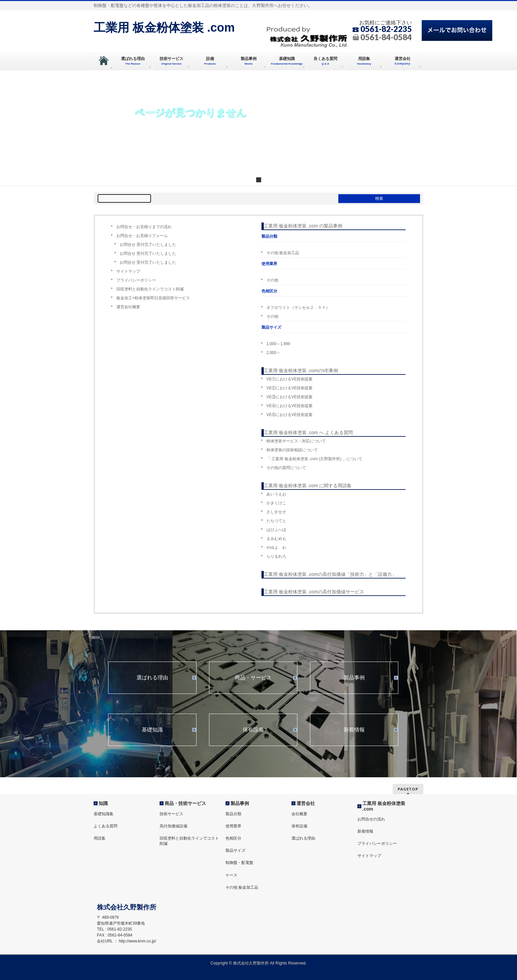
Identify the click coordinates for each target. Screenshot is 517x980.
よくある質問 (106, 826)
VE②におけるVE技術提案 (289, 388)
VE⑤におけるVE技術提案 (289, 415)
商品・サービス (253, 678)
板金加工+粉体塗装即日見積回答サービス (153, 298)
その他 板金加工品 (283, 253)
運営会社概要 (128, 307)
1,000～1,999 (278, 344)
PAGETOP (408, 789)
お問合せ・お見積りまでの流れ (144, 227)
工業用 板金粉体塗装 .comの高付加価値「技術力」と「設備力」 (330, 574)
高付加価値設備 (173, 826)
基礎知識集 (104, 814)
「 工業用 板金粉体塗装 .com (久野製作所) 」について (314, 459)
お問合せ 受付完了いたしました (148, 245)
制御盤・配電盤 (239, 863)
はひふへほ (276, 530)
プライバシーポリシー (136, 280)
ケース (231, 875)
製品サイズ (235, 850)
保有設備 (253, 730)
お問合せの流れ (371, 819)
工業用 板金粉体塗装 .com (164, 28)
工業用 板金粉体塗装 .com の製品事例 (303, 226)
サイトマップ (128, 271)
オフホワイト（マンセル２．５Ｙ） (298, 308)
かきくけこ (276, 503)
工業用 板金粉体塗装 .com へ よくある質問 (308, 432)
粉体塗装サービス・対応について (296, 441)
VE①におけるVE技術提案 (289, 379)
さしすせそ (276, 512)
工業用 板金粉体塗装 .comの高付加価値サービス (314, 592)
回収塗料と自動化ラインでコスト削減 (150, 289)
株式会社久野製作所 (251, 963)
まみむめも (276, 539)
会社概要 (299, 814)
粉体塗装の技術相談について (292, 450)
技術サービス (171, 814)
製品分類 (233, 814)
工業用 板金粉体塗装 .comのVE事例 (301, 371)
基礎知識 (152, 730)
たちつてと (276, 521)
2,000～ (273, 353)
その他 (272, 280)
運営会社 (306, 803)
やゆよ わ (276, 548)
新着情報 (354, 730)
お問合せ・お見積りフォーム (142, 236)
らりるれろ (276, 556)
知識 (103, 803)
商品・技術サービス (185, 803)
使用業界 (233, 826)
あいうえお (276, 494)
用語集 (100, 838)
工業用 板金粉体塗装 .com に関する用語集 (308, 486)
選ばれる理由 (152, 678)
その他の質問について (286, 468)
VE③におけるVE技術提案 (289, 397)
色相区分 (233, 838)
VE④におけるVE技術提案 (289, 406)
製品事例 (354, 678)
